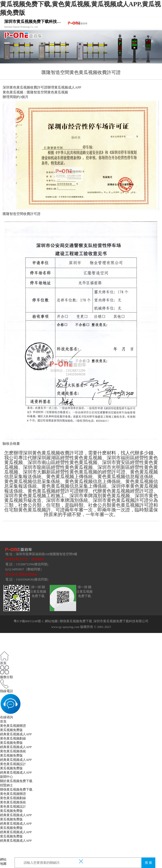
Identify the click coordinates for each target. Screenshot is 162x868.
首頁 (3, 721)
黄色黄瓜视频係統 (13, 751)
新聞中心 (6, 777)
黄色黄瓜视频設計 (13, 764)
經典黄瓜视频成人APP (16, 734)
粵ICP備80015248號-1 (29, 621)
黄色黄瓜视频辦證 (13, 726)
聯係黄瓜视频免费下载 (76, 621)
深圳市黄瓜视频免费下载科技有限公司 (121, 621)
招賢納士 (6, 785)
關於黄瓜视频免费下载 (16, 781)
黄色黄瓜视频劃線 (13, 738)
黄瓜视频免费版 (11, 730)
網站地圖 (51, 621)
